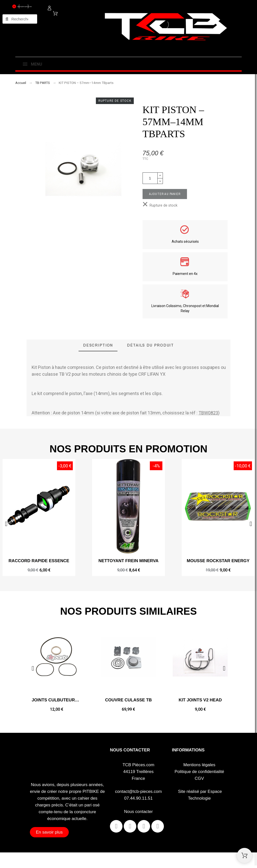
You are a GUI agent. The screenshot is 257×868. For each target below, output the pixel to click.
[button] (251, 524)
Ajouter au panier (165, 194)
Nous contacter (138, 812)
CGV (199, 778)
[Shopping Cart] (244, 855)
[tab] (98, 345)
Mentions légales (199, 765)
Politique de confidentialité (200, 772)
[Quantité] (150, 178)
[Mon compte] (49, 8)
